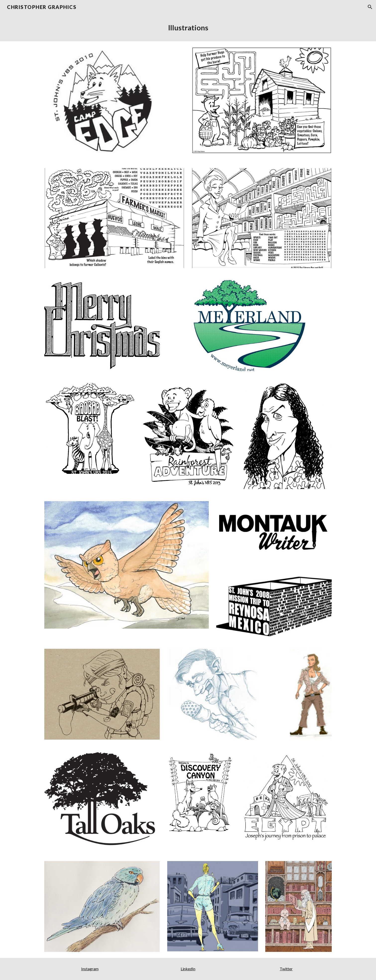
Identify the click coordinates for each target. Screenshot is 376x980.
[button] (370, 7)
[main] (188, 28)
